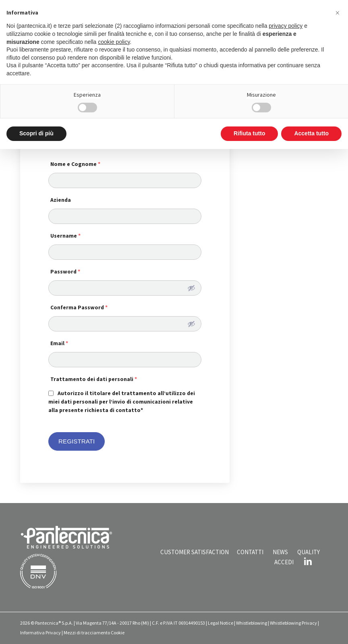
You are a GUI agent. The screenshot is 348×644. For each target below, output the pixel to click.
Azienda (61, 200)
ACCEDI (284, 562)
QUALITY (309, 552)
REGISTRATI (77, 441)
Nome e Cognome (75, 164)
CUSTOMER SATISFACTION (195, 552)
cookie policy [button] (114, 42)
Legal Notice (221, 623)
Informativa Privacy (40, 633)
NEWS (280, 552)
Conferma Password (79, 307)
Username (65, 236)
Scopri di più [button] (36, 133)
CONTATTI (250, 552)
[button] (338, 13)
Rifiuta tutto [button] (250, 133)
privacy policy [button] (286, 26)
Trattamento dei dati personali (94, 379)
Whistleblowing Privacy (293, 623)
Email (59, 343)
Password (65, 271)
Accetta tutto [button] (311, 133)
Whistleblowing (252, 623)
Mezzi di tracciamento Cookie (94, 633)
